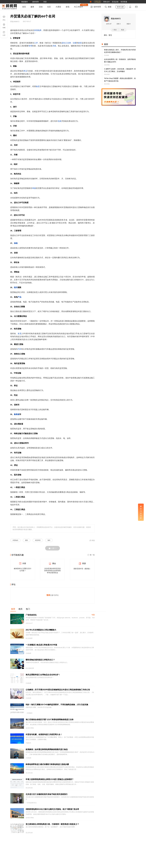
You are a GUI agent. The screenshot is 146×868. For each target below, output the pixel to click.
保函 (16, 243)
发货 (20, 334)
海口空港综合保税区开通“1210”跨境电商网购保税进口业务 (50, 720)
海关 (49, 540)
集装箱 (17, 414)
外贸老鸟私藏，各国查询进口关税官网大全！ (44, 734)
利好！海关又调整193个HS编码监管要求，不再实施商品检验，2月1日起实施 (57, 705)
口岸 (36, 43)
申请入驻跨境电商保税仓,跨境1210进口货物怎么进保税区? (50, 779)
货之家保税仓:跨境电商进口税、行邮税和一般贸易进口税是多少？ (52, 824)
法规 (74, 43)
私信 (123, 30)
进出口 (64, 43)
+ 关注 (115, 30)
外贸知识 (15, 540)
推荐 (13, 609)
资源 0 (129, 24)
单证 (25, 71)
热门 (28, 609)
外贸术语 (38, 540)
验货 (38, 86)
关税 (54, 46)
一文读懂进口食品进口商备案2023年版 (41, 645)
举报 (92, 540)
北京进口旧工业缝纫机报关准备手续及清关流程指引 (47, 794)
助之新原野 (29, 638)
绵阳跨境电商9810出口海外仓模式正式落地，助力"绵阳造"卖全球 (52, 809)
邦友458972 (116, 19)
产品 (20, 297)
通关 (27, 540)
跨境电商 (38, 30)
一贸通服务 (29, 713)
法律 (69, 43)
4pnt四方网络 (30, 728)
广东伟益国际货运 (31, 803)
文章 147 (109, 24)
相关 (21, 609)
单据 (34, 188)
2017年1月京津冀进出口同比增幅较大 (41, 630)
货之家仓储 (29, 773)
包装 (60, 121)
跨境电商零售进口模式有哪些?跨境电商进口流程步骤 (47, 764)
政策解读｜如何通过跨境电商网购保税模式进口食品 (47, 749)
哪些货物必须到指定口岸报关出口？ (40, 660)
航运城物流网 (30, 668)
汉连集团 (28, 653)
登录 (48, 595)
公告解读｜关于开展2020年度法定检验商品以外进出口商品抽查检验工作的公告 (58, 690)
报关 (16, 288)
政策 (80, 43)
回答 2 (119, 24)
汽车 (19, 349)
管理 (30, 46)
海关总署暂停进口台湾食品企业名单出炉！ (43, 675)
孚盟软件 (28, 743)
